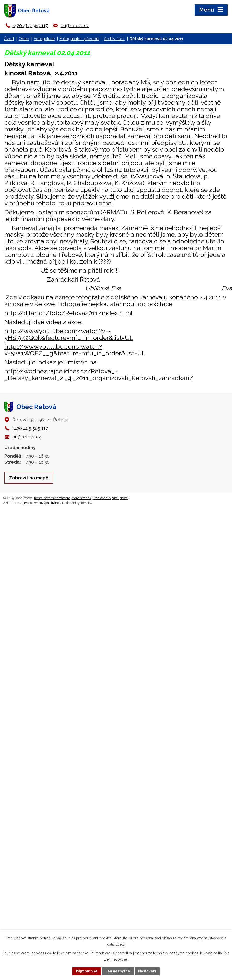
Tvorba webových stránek (42, 503)
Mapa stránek (81, 498)
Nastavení (147, 971)
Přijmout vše (87, 971)
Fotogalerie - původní (79, 39)
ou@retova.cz (75, 26)
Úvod (9, 39)
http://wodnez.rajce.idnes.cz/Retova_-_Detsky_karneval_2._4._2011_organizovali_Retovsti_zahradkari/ (99, 375)
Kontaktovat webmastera (52, 498)
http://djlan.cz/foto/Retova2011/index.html (69, 313)
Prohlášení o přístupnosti (110, 498)
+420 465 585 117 (30, 26)
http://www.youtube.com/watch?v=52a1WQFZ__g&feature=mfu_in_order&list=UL (75, 350)
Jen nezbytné (118, 971)
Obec (24, 39)
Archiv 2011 (114, 39)
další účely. (116, 944)
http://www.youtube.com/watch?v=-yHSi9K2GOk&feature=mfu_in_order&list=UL (69, 334)
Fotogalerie (44, 39)
